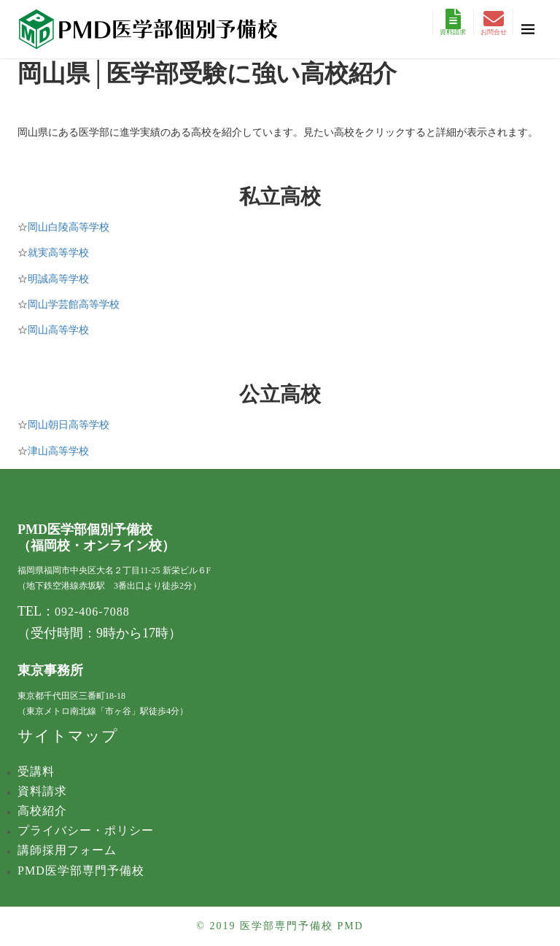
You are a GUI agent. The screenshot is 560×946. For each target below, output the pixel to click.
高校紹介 (42, 811)
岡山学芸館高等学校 (74, 305)
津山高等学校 (58, 451)
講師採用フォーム (67, 850)
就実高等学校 (58, 253)
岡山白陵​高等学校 (69, 227)
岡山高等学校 (58, 330)
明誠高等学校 (58, 279)
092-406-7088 (92, 612)
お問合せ (494, 22)
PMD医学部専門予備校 (81, 871)
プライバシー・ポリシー (86, 830)
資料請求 (453, 22)
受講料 (36, 771)
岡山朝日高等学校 (69, 425)
